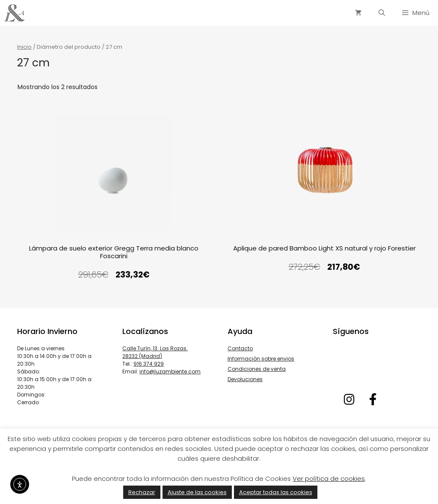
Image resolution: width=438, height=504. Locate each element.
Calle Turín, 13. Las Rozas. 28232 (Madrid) (155, 352)
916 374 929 (149, 364)
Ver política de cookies (329, 479)
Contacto (240, 348)
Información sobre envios (261, 359)
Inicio (24, 47)
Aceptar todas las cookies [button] (276, 492)
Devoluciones (245, 379)
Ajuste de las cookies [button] (197, 492)
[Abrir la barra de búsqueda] (382, 13)
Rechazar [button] (142, 492)
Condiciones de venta (257, 369)
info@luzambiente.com (170, 371)
